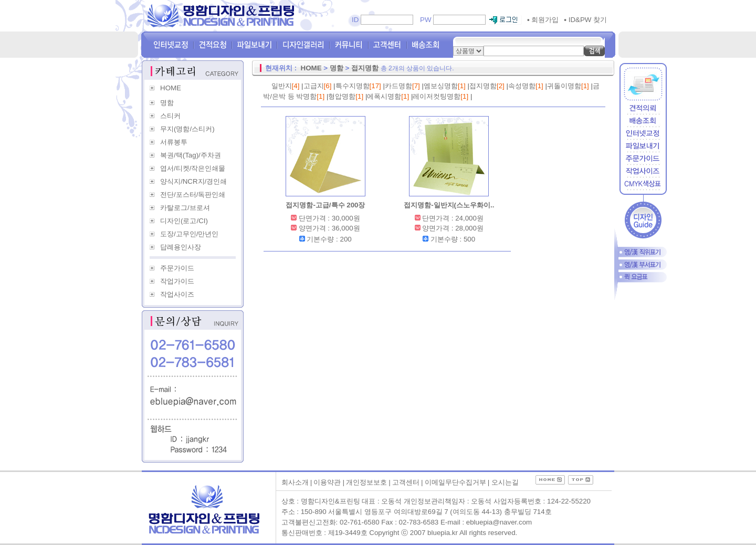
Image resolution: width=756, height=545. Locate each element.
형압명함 (342, 96)
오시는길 (505, 482)
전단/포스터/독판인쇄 (193, 195)
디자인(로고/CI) (184, 221)
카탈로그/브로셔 (185, 208)
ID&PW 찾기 (585, 20)
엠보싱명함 (441, 86)
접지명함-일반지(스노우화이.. (449, 205)
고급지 (314, 86)
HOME (171, 88)
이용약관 (327, 482)
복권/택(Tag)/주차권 (191, 155)
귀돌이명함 (564, 86)
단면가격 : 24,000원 (453, 218)
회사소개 (295, 482)
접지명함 (365, 68)
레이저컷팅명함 (437, 96)
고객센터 (406, 482)
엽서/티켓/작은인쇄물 (193, 168)
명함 (167, 103)
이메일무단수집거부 (455, 482)
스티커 (170, 116)
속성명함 (522, 86)
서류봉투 (174, 142)
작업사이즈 (177, 294)
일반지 (282, 86)
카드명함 (398, 86)
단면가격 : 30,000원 (329, 218)
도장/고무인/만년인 (189, 234)
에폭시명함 (384, 96)
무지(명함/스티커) (187, 129)
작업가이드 (177, 281)
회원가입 (543, 20)
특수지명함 (353, 86)
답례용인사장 (181, 247)
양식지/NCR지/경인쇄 (193, 181)
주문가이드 (177, 268)
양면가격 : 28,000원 (453, 228)
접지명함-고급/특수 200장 (325, 205)
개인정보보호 (366, 482)
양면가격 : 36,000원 (329, 228)
